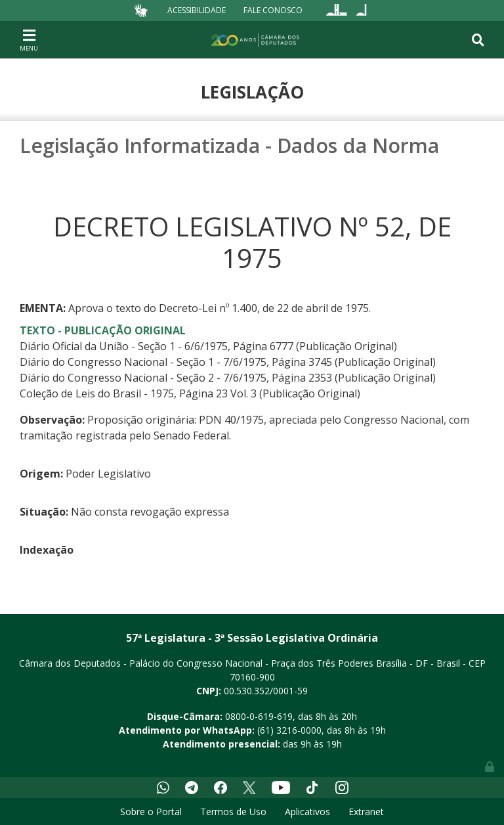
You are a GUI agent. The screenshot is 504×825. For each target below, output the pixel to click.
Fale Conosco (273, 10)
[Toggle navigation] (29, 39)
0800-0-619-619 (259, 716)
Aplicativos (307, 812)
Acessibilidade (197, 10)
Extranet (366, 812)
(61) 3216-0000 (289, 730)
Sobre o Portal (151, 812)
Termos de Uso (233, 812)
